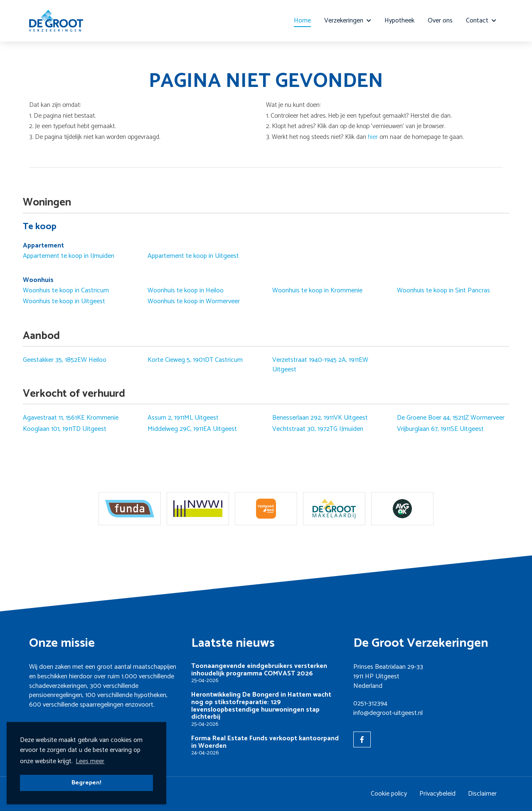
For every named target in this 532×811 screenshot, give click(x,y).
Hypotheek (399, 21)
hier (373, 137)
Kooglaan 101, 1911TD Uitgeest (65, 429)
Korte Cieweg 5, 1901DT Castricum (195, 360)
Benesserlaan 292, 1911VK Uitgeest (320, 418)
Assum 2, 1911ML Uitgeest (183, 418)
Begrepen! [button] (86, 783)
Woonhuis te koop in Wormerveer (194, 302)
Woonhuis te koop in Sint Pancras (443, 291)
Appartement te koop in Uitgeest (193, 256)
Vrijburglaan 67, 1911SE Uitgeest (440, 429)
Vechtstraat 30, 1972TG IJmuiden (318, 429)
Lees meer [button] (90, 761)
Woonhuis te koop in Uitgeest (64, 302)
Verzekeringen (348, 21)
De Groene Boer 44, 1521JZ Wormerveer (451, 418)
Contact (481, 21)
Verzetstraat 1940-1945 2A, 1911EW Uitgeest (320, 365)
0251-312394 (370, 703)
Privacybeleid (437, 794)
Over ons (440, 21)
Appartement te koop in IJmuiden (69, 256)
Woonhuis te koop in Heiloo (186, 291)
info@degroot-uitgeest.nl (388, 713)
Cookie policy (389, 794)
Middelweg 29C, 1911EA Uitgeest (192, 429)
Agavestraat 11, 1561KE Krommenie (71, 418)
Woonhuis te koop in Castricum (66, 291)
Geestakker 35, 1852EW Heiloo (65, 360)
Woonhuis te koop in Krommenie (317, 291)
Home (302, 21)
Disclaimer (482, 794)
